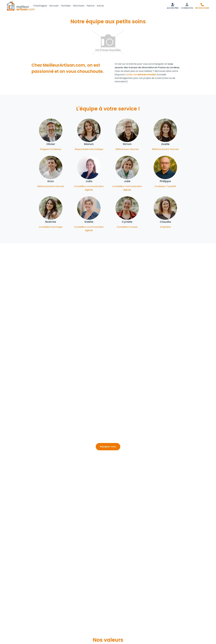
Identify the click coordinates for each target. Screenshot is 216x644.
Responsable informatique (89, 150)
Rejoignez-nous (108, 447)
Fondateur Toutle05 (165, 187)
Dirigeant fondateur (51, 150)
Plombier (69, 6)
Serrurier (57, 6)
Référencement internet (165, 150)
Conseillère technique (51, 227)
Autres (104, 6)
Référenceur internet (127, 150)
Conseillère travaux (127, 227)
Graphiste (165, 227)
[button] (202, 6)
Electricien (82, 6)
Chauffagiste (43, 6)
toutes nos (141, 75)
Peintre (94, 6)
